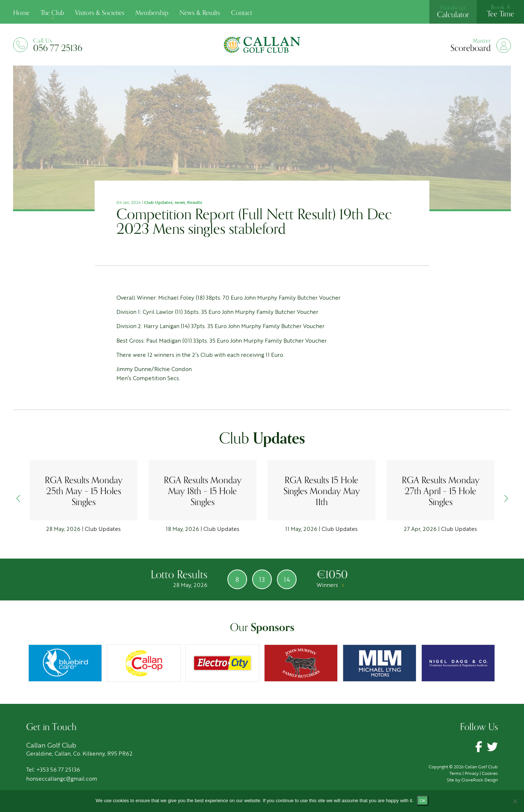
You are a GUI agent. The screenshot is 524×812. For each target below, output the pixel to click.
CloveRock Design (480, 780)
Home (21, 13)
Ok (423, 801)
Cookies (490, 773)
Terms (455, 773)
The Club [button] (52, 13)
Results (194, 202)
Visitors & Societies (100, 13)
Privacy (472, 773)
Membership (152, 13)
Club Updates (158, 202)
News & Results (200, 13)
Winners (330, 585)
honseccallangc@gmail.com (62, 779)
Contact (242, 13)
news (180, 202)
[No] (515, 801)
